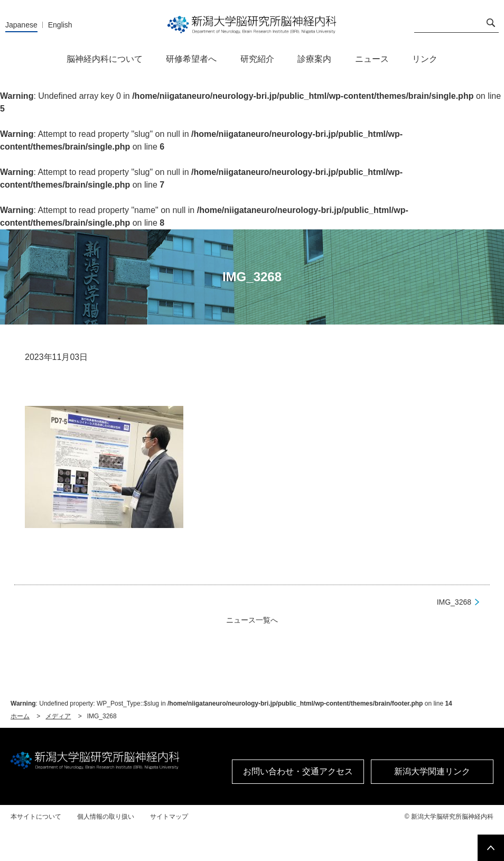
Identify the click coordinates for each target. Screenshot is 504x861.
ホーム (20, 716)
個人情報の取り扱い (106, 817)
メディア (58, 716)
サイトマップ (169, 817)
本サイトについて (36, 817)
